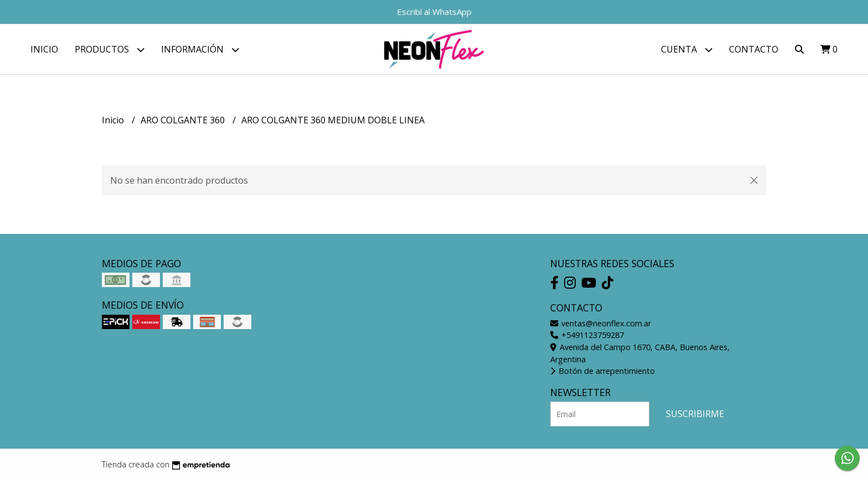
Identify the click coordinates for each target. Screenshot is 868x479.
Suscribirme (695, 414)
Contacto (754, 49)
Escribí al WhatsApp (434, 12)
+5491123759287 (587, 335)
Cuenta (687, 50)
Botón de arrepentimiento (603, 371)
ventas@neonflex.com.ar (601, 323)
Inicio (44, 49)
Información (200, 50)
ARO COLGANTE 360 (184, 120)
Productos (110, 50)
